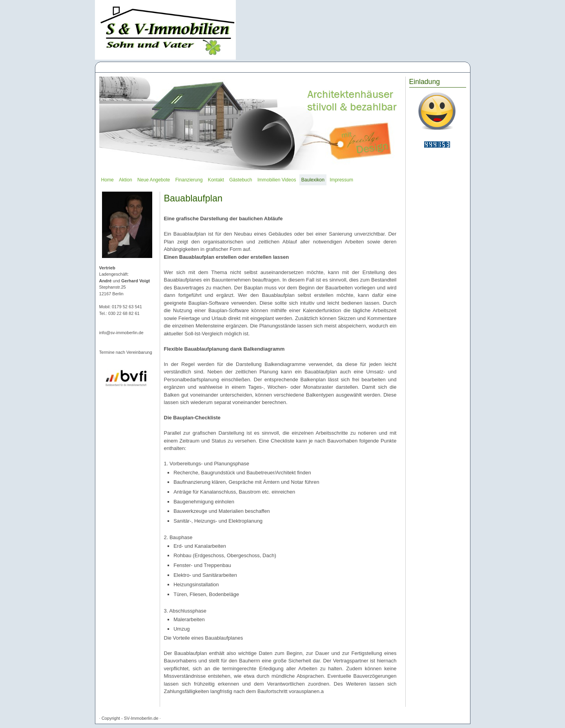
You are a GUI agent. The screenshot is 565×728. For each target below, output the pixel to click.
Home (108, 180)
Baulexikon (313, 180)
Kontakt (216, 180)
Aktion (126, 180)
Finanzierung (189, 180)
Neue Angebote (154, 180)
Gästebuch (241, 180)
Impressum (341, 180)
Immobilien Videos (277, 180)
